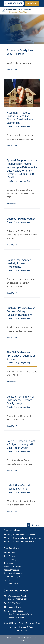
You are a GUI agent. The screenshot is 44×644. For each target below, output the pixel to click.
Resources (22, 630)
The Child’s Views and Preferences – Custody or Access (21, 356)
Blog (38, 623)
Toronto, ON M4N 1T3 (18, 599)
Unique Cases (18, 623)
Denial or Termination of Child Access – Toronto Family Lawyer (20, 400)
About (7, 623)
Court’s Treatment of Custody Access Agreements (19, 263)
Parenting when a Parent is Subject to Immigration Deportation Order (21, 444)
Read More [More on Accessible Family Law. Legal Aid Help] (11, 69)
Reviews (30, 623)
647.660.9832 (14, 603)
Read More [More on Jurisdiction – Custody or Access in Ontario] (11, 511)
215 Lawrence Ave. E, (17, 596)
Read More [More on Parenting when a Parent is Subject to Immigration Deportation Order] (11, 470)
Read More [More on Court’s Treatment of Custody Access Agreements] (11, 293)
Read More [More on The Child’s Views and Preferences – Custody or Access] (11, 382)
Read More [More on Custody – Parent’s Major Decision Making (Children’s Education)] (11, 337)
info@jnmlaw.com (16, 607)
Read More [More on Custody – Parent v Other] (11, 245)
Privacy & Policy (27, 627)
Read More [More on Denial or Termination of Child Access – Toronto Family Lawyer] (11, 426)
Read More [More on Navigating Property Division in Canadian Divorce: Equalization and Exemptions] (11, 145)
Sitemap (14, 627)
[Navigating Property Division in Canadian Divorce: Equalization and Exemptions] (22, 93)
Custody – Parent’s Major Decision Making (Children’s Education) (21, 311)
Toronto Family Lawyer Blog (18, 126)
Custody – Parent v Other (21, 219)
